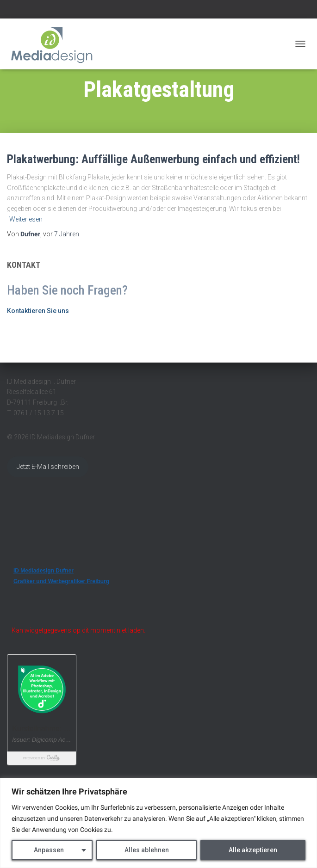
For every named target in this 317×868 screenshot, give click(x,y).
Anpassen (49, 850)
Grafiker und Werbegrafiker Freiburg (61, 581)
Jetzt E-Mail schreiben (48, 467)
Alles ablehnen (147, 850)
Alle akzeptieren (253, 850)
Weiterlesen (26, 219)
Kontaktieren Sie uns (38, 311)
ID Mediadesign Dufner (44, 571)
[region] (158, 823)
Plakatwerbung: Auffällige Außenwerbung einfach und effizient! (153, 159)
